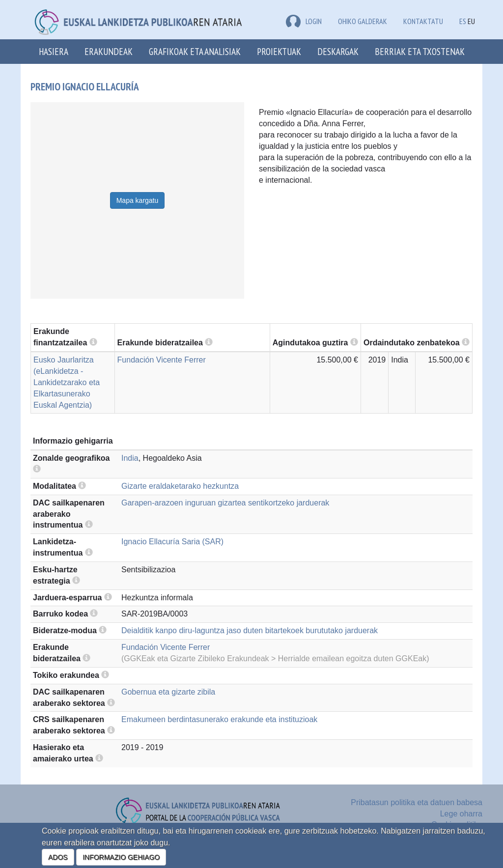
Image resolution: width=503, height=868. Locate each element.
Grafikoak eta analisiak (195, 51)
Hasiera (54, 51)
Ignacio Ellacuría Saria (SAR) (172, 542)
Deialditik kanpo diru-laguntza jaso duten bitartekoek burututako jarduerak (250, 630)
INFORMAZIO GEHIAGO (121, 857)
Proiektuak (279, 51)
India (130, 458)
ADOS (58, 857)
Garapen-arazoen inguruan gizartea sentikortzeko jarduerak (225, 503)
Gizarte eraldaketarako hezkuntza (180, 486)
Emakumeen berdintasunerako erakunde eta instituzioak (219, 719)
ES (463, 21)
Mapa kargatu (138, 200)
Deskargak (338, 51)
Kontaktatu (423, 21)
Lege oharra (461, 814)
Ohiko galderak (363, 21)
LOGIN (304, 21)
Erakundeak (109, 51)
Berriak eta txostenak (420, 51)
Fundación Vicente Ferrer (162, 360)
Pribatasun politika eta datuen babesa (417, 802)
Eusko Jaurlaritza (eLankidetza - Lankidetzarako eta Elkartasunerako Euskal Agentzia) (67, 382)
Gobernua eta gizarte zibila (168, 692)
